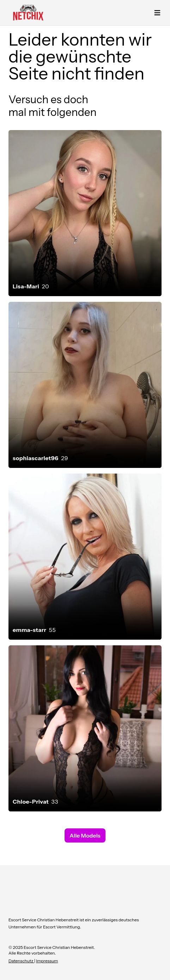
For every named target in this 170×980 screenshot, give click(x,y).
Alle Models (85, 835)
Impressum (47, 961)
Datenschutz (21, 961)
